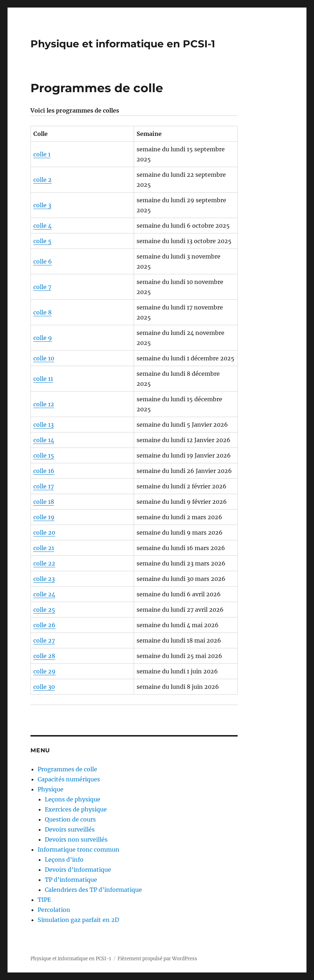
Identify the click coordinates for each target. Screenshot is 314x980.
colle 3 (42, 205)
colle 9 (43, 338)
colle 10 (44, 358)
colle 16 (44, 471)
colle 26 (44, 625)
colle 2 (42, 180)
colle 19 (44, 517)
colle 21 (44, 548)
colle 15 (44, 455)
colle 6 (43, 261)
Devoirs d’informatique (78, 870)
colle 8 (42, 312)
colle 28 (44, 656)
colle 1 (42, 154)
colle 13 (44, 425)
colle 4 (42, 226)
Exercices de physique (76, 809)
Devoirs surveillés (70, 829)
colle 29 (44, 671)
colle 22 (44, 563)
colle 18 (44, 502)
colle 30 (44, 687)
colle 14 (44, 440)
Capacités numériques (69, 779)
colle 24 (44, 594)
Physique (51, 789)
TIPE (44, 900)
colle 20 (44, 532)
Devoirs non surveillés (76, 839)
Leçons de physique (73, 799)
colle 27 (44, 640)
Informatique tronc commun (78, 849)
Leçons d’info (64, 860)
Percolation (54, 910)
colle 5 (42, 241)
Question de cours (70, 819)
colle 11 (43, 379)
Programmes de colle (67, 769)
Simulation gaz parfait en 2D (78, 920)
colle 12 (44, 404)
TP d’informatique (71, 880)
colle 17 (44, 486)
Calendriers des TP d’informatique (93, 890)
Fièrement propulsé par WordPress (157, 959)
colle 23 (44, 579)
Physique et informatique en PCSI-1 (123, 44)
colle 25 (44, 610)
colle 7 (42, 287)
